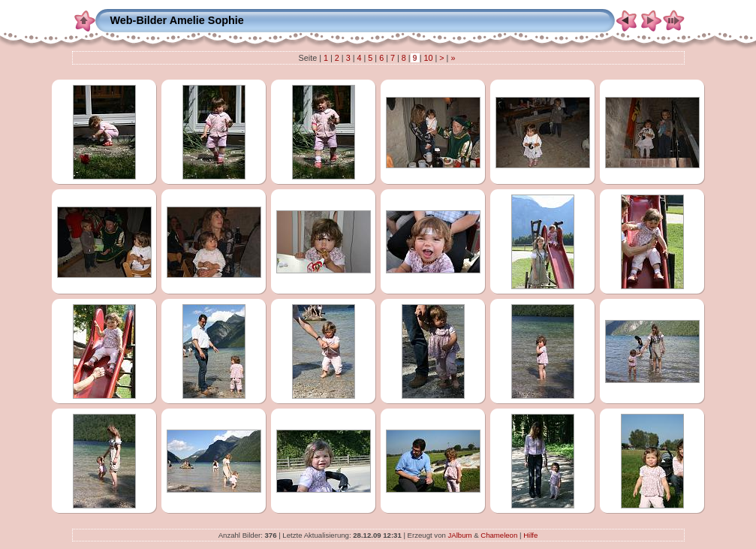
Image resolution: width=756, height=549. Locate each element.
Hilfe (530, 535)
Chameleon (499, 535)
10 (428, 58)
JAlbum (459, 535)
